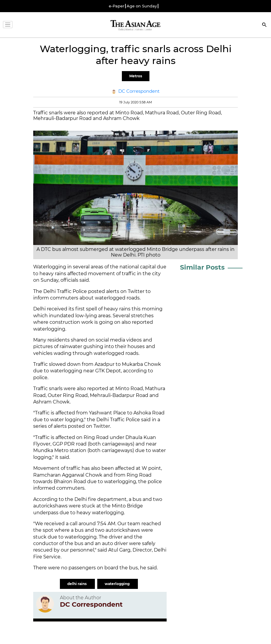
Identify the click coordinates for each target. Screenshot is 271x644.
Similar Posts (202, 267)
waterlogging (118, 584)
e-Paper (117, 6)
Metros (136, 76)
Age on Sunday (142, 6)
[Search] (264, 25)
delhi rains (77, 584)
